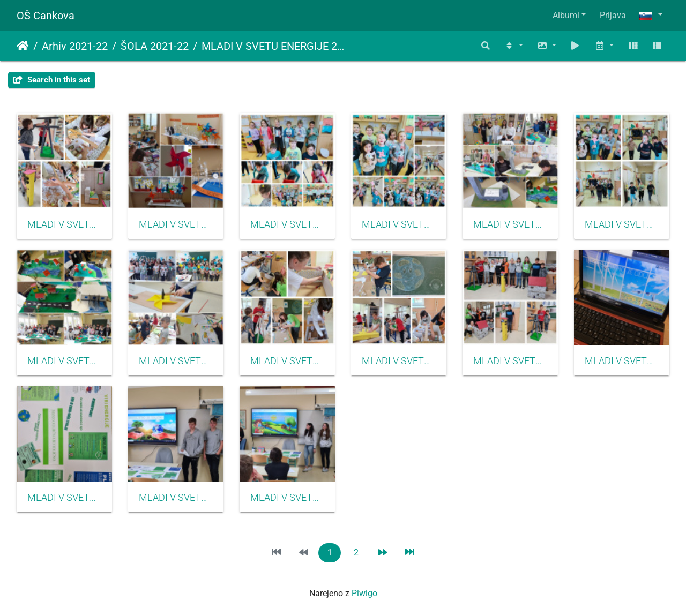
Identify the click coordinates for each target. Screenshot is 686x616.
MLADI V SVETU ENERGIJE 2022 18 (622, 224)
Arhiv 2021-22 (75, 46)
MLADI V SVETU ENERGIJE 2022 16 (287, 224)
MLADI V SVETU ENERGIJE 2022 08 (176, 224)
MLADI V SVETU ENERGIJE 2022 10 (64, 498)
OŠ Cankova (46, 16)
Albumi (566, 15)
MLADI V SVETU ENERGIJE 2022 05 (399, 361)
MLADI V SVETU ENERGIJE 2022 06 (510, 361)
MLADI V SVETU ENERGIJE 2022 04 (287, 361)
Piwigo (364, 593)
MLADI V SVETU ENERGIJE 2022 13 (622, 361)
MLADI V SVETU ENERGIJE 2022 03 (176, 361)
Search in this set (52, 80)
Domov (23, 46)
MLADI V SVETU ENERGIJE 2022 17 (399, 224)
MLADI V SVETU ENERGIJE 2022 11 (287, 498)
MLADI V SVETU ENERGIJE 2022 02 (64, 361)
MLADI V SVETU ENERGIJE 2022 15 (176, 498)
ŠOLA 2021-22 (155, 46)
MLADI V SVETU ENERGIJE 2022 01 (510, 224)
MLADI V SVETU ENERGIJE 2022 (275, 46)
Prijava (613, 15)
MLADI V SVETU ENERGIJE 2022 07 (64, 224)
